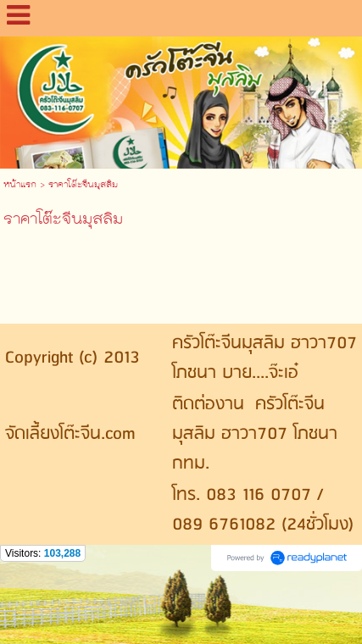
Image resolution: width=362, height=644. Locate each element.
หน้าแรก (20, 185)
